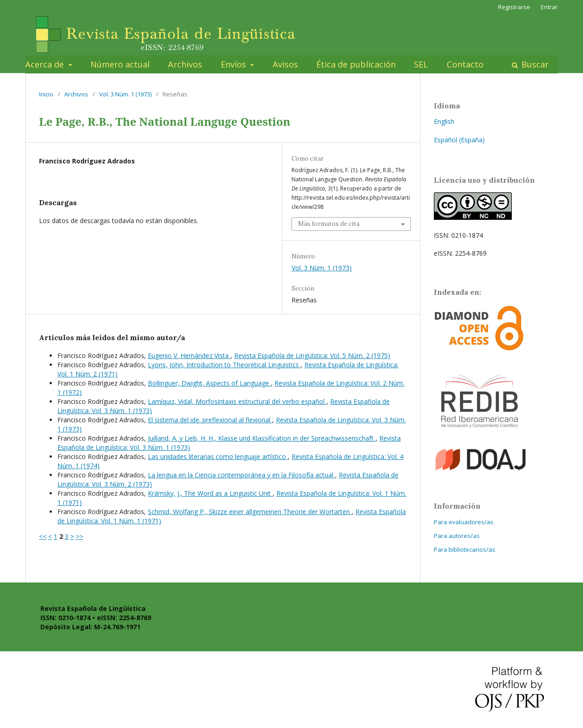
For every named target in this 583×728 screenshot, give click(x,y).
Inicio (46, 94)
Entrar (549, 7)
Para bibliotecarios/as (465, 549)
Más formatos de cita (329, 224)
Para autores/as (457, 536)
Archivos (185, 64)
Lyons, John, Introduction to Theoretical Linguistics (224, 365)
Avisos (285, 64)
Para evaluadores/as (464, 522)
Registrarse (514, 7)
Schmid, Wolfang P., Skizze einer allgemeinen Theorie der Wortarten (250, 512)
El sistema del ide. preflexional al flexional (210, 420)
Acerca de (46, 64)
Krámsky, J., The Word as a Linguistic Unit (210, 493)
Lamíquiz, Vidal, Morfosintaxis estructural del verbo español (237, 401)
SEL (421, 64)
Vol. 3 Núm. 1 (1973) (125, 94)
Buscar (534, 64)
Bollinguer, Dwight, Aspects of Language (209, 383)
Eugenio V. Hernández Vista (189, 356)
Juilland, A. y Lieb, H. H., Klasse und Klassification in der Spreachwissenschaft (262, 438)
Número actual (120, 64)
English (444, 121)
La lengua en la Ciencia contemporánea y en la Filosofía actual (241, 475)
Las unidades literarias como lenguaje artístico (218, 456)
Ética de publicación (356, 64)
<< (43, 536)
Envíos (235, 64)
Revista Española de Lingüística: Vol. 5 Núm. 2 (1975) (312, 356)
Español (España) (459, 140)
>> (79, 536)
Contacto (465, 64)
